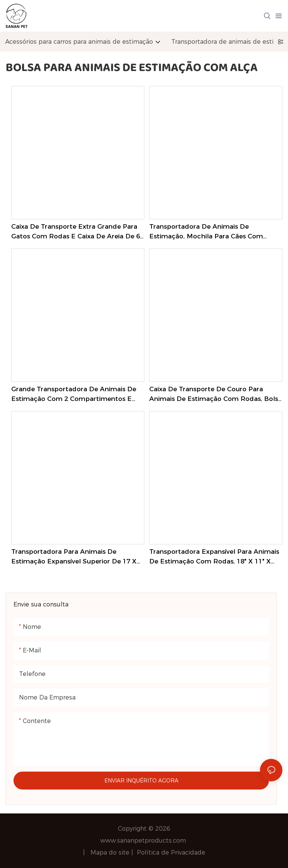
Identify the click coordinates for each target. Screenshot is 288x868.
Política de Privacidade (171, 852)
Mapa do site (111, 852)
